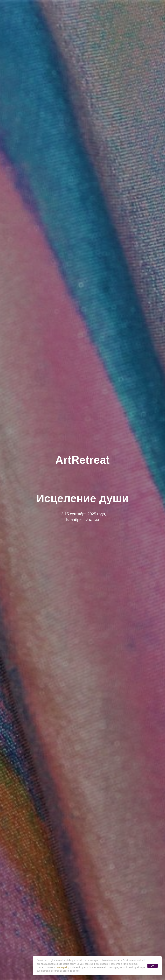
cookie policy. (63, 967)
